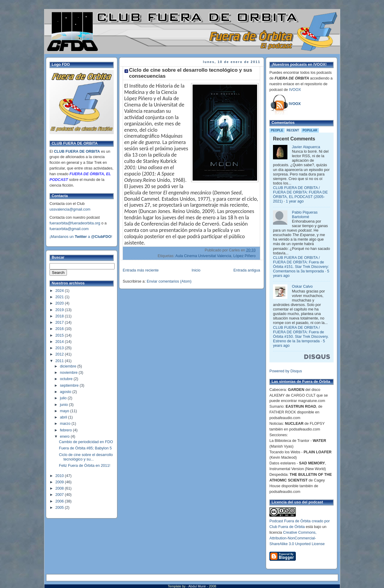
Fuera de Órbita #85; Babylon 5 (85, 448)
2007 (60, 495)
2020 (60, 303)
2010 (60, 476)
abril (64, 417)
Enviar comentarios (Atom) (169, 281)
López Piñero (244, 256)
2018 (60, 316)
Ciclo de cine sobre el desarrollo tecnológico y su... (86, 457)
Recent (293, 130)
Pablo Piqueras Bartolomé (305, 215)
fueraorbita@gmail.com (69, 229)
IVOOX (295, 90)
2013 (60, 348)
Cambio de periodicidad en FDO (86, 442)
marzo (66, 424)
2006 (60, 501)
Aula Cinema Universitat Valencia (203, 256)
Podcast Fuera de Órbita (290, 521)
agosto (66, 392)
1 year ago (295, 201)
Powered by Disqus (286, 371)
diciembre (69, 366)
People (277, 130)
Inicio (196, 270)
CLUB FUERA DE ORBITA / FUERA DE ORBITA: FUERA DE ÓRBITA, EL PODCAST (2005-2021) (300, 195)
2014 (60, 342)
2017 (60, 322)
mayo (65, 411)
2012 (60, 354)
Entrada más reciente (141, 270)
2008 (60, 488)
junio (64, 405)
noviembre (69, 373)
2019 (60, 310)
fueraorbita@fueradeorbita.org (75, 223)
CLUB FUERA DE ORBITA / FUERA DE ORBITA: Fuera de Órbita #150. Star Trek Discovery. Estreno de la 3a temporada (301, 334)
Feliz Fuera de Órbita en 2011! (85, 466)
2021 (60, 297)
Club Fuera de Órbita (287, 527)
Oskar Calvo (302, 286)
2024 (60, 291)
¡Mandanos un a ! (81, 237)
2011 (60, 361)
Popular (310, 130)
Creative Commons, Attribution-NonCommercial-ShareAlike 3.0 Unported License (297, 538)
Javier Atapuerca (306, 147)
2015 (60, 335)
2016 (60, 329)
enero (65, 436)
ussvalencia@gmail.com (70, 209)
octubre (67, 379)
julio (64, 398)
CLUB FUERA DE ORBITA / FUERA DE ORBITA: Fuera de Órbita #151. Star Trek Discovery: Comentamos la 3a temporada (301, 264)
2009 (60, 482)
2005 (60, 508)
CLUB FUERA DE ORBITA (77, 151)
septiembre (70, 385)
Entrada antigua (247, 270)
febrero (66, 430)
